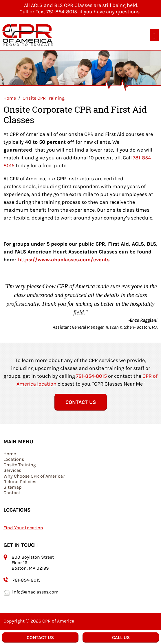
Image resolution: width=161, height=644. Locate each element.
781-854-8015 (92, 376)
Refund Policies (20, 482)
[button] (15, 309)
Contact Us (81, 402)
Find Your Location (23, 528)
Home (10, 454)
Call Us (121, 637)
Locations (14, 459)
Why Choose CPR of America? (34, 476)
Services (12, 470)
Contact (12, 493)
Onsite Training (20, 465)
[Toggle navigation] (154, 35)
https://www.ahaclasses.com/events (64, 260)
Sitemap (13, 487)
